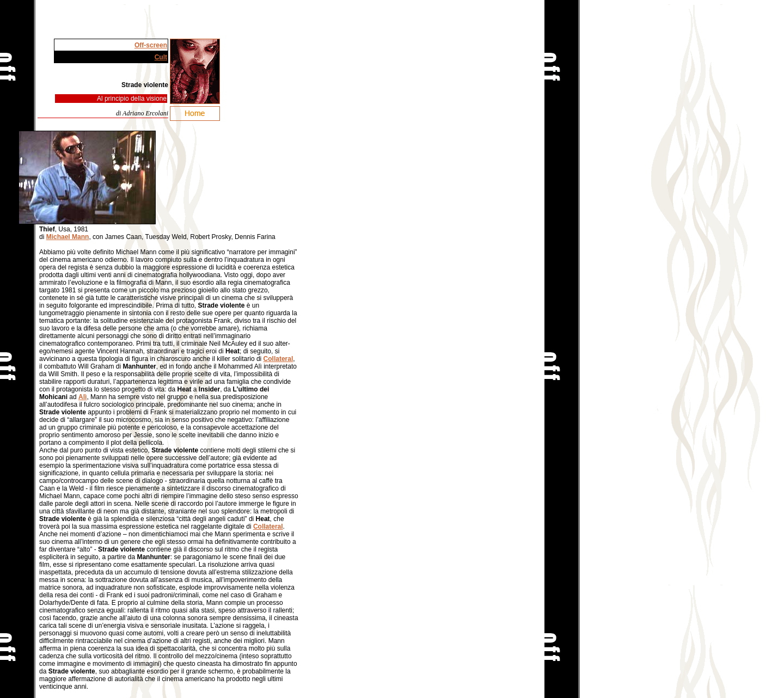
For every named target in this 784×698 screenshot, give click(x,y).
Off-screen (151, 45)
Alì (82, 397)
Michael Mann (68, 237)
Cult (161, 57)
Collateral (278, 359)
